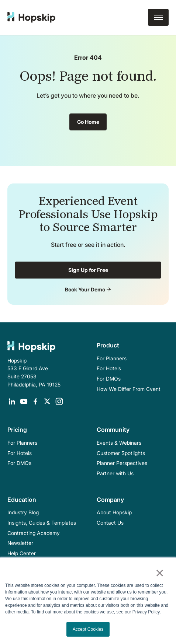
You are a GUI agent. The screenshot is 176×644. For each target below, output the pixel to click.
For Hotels (109, 368)
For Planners (112, 358)
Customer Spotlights (121, 453)
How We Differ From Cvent (129, 389)
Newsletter (20, 543)
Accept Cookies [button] (88, 629)
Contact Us (110, 523)
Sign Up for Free (88, 270)
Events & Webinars (119, 443)
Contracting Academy (34, 533)
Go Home (88, 122)
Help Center (22, 553)
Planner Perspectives (122, 463)
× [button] (160, 573)
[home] (31, 17)
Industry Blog (23, 512)
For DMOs (109, 379)
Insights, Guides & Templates (42, 523)
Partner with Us (115, 473)
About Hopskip (114, 512)
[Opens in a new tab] (12, 402)
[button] (158, 17)
